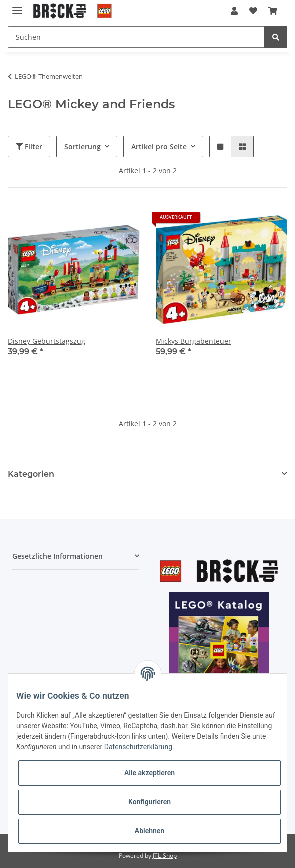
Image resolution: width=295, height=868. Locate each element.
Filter (29, 146)
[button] (234, 11)
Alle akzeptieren (149, 773)
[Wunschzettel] (253, 11)
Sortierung (83, 146)
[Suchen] (136, 37)
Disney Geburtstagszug (47, 341)
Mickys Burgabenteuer (193, 341)
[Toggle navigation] (17, 6)
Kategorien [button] (31, 474)
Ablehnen (149, 831)
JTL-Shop (165, 855)
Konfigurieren (149, 802)
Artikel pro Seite (159, 146)
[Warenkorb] (273, 11)
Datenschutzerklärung (138, 747)
